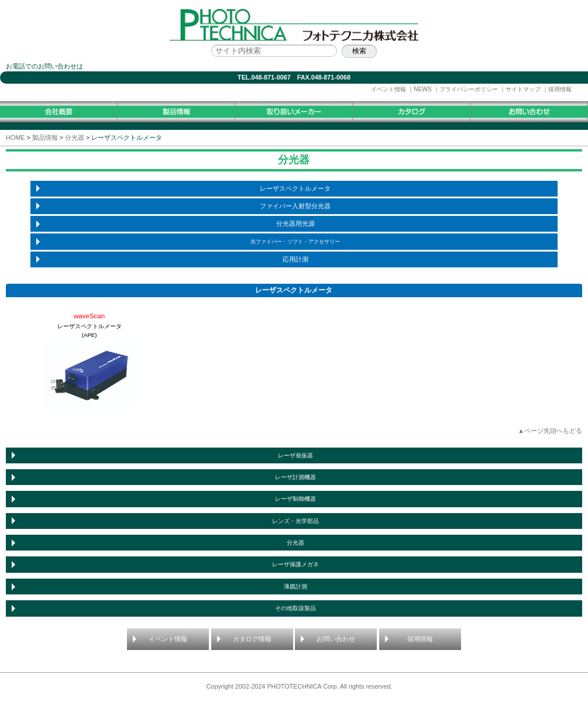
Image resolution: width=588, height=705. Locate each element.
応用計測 (295, 259)
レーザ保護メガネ (295, 564)
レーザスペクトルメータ (295, 188)
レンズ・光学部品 (295, 521)
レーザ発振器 (295, 455)
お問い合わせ (336, 639)
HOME (15, 137)
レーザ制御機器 (295, 499)
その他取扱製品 (295, 608)
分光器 (75, 137)
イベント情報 (388, 89)
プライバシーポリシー (469, 89)
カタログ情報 (252, 639)
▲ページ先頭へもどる (550, 431)
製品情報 (45, 137)
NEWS (423, 89)
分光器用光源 (295, 223)
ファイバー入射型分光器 (295, 206)
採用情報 (560, 89)
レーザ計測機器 (295, 477)
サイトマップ (523, 89)
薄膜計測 (295, 587)
